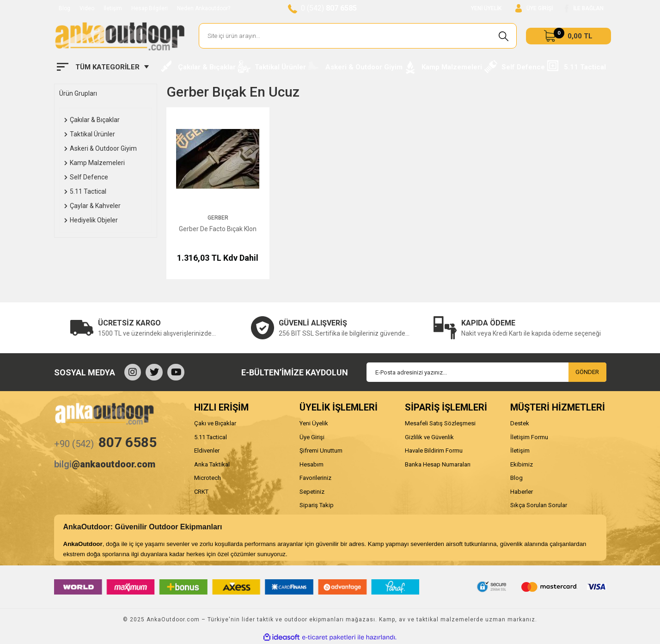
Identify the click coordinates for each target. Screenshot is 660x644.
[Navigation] (103, 67)
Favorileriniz (315, 478)
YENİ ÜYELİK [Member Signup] (486, 8)
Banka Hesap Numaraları (438, 464)
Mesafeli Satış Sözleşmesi (440, 423)
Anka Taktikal (212, 464)
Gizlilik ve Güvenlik (429, 437)
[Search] (358, 36)
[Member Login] (534, 9)
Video (87, 8)
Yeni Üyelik (314, 423)
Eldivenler (207, 451)
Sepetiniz (312, 492)
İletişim (113, 8)
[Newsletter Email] (486, 372)
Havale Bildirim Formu (434, 451)
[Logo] (120, 36)
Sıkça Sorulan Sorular (539, 505)
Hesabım (312, 464)
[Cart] (568, 36)
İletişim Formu (529, 437)
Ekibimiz (522, 464)
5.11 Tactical (211, 437)
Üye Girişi (312, 437)
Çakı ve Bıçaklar (215, 423)
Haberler (522, 492)
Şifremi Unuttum (321, 451)
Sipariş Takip (317, 505)
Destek (520, 423)
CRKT (201, 492)
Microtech (208, 478)
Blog (64, 8)
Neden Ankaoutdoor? (204, 8)
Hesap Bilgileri (150, 8)
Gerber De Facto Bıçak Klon (218, 229)
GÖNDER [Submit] (587, 372)
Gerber (218, 218)
